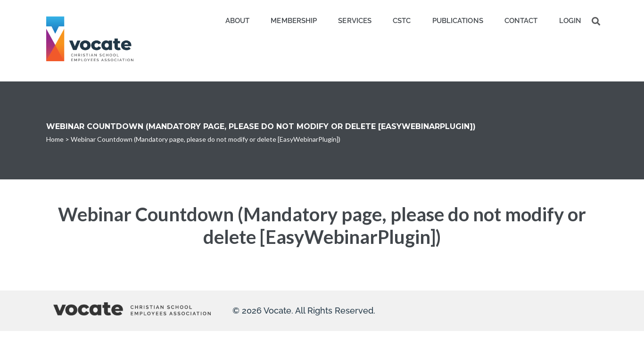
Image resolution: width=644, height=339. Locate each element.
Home (55, 139)
